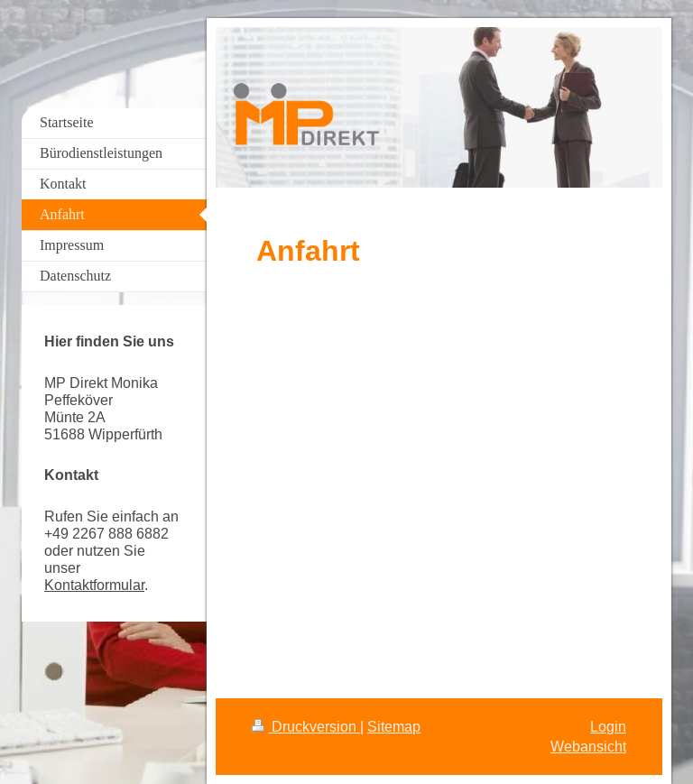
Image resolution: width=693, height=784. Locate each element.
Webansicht (588, 746)
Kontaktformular (94, 585)
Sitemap (394, 726)
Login (608, 726)
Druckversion (306, 726)
